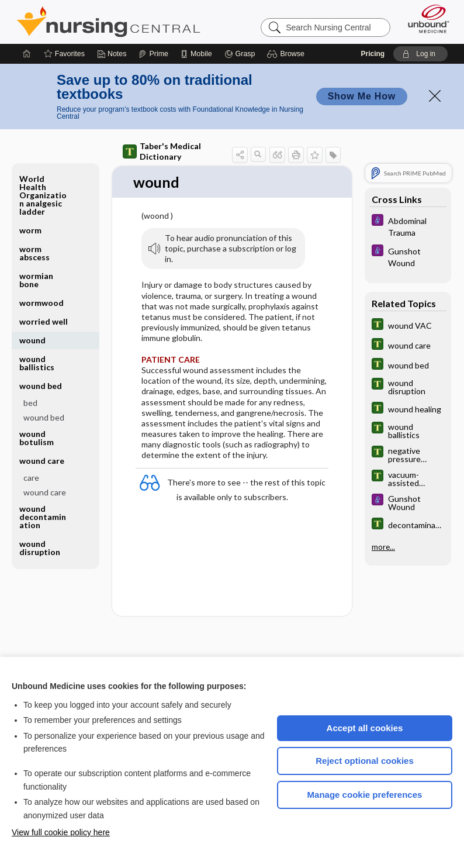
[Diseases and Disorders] (408, 226)
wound (32, 340)
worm (30, 230)
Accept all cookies (365, 728)
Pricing (373, 54)
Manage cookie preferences (365, 795)
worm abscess (34, 253)
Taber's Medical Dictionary (162, 151)
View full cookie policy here (61, 832)
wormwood (41, 303)
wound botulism (37, 438)
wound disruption (40, 548)
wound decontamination (43, 517)
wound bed (41, 386)
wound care (42, 461)
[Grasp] (240, 54)
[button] (287, 54)
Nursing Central (108, 22)
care (31, 478)
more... (383, 547)
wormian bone (36, 280)
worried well (44, 321)
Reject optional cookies (365, 761)
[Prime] (153, 54)
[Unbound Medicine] (425, 19)
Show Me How (362, 96)
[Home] (27, 54)
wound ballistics (37, 363)
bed (30, 403)
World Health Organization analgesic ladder (43, 195)
